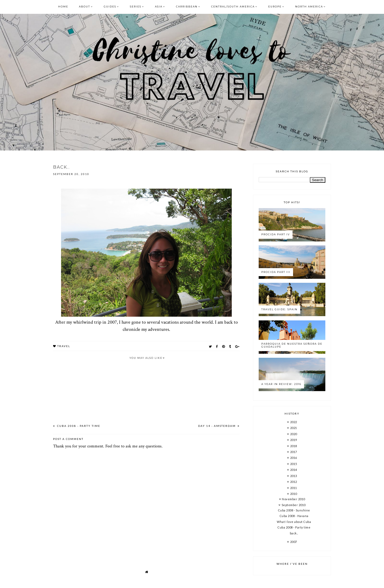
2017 (294, 452)
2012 (294, 482)
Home (63, 7)
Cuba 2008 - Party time (78, 426)
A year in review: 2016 (281, 384)
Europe (275, 7)
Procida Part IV (276, 234)
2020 (294, 434)
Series (136, 7)
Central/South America (233, 7)
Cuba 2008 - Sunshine (294, 510)
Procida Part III (276, 272)
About (85, 7)
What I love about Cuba (294, 522)
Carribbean (187, 7)
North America (309, 7)
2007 (294, 542)
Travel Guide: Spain (279, 309)
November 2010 (293, 499)
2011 (294, 488)
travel (64, 346)
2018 (294, 446)
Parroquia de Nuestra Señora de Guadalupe (292, 345)
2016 (294, 458)
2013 (294, 476)
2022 (294, 422)
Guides (110, 7)
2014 (294, 470)
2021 (294, 428)
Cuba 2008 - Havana (294, 516)
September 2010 (294, 505)
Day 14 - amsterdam (217, 426)
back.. (294, 533)
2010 (294, 494)
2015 (294, 464)
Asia (159, 7)
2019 (294, 440)
